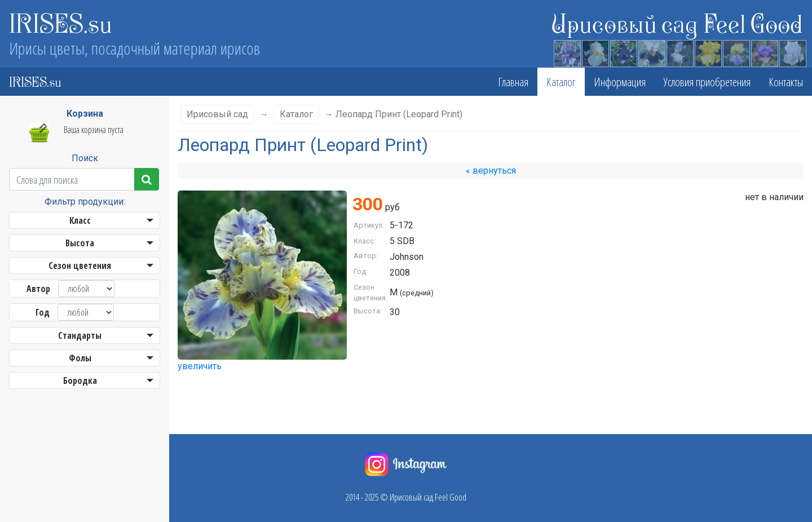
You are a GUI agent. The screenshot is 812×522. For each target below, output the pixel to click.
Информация (620, 82)
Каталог (561, 82)
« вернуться (491, 171)
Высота (80, 243)
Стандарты (80, 335)
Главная (513, 82)
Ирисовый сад (217, 114)
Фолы (80, 358)
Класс (80, 220)
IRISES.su (61, 23)
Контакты (786, 82)
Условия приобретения (707, 82)
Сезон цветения (80, 266)
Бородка (80, 381)
